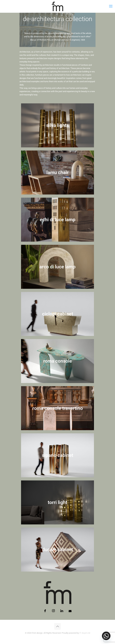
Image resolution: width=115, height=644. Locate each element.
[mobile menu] (111, 6)
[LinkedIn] (62, 611)
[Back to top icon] (57, 626)
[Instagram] (53, 611)
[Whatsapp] (106, 636)
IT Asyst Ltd (85, 633)
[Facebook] (45, 611)
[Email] (70, 611)
